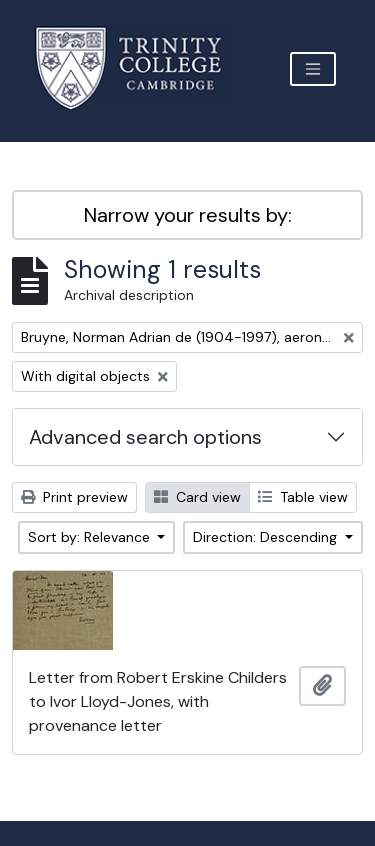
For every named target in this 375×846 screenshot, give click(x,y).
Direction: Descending (267, 537)
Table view (303, 497)
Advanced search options (145, 437)
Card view (197, 497)
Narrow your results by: (188, 215)
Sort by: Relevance (91, 537)
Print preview (74, 497)
